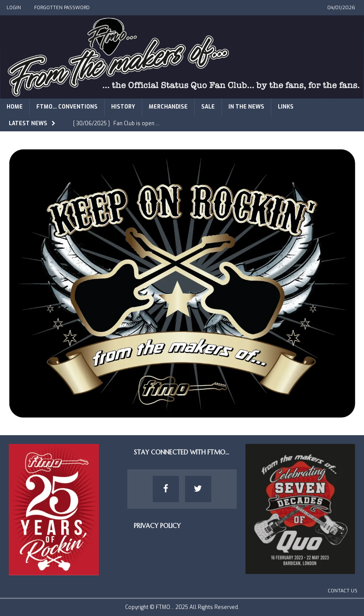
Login (14, 8)
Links (286, 107)
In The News (246, 107)
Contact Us (343, 591)
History (123, 107)
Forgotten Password (62, 8)
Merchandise (168, 107)
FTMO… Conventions (67, 107)
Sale (208, 107)
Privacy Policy (157, 526)
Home (15, 107)
